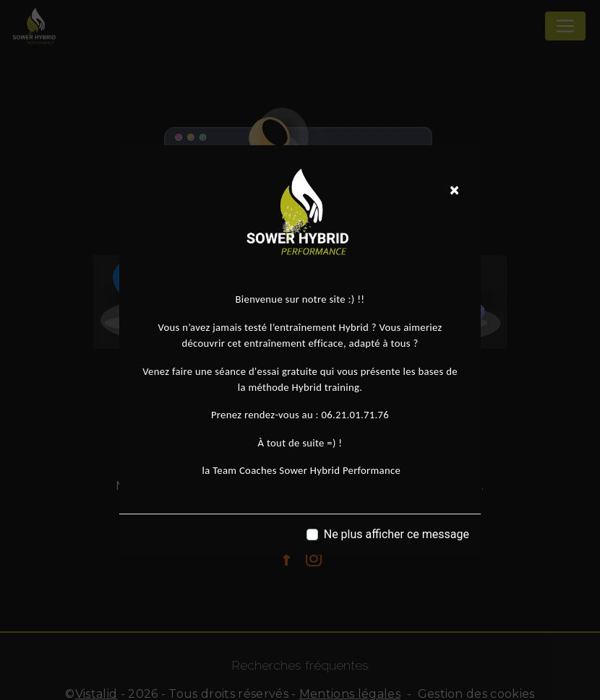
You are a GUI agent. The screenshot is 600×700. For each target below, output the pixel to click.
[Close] (454, 190)
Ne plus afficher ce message (397, 534)
